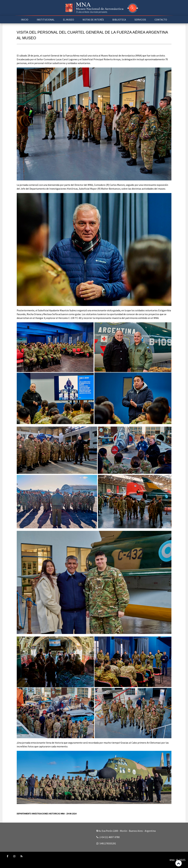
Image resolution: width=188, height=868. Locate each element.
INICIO (25, 20)
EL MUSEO (69, 20)
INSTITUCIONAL (46, 20)
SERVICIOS (140, 20)
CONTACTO (161, 20)
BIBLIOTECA (119, 20)
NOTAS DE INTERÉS (93, 20)
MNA (172, 860)
